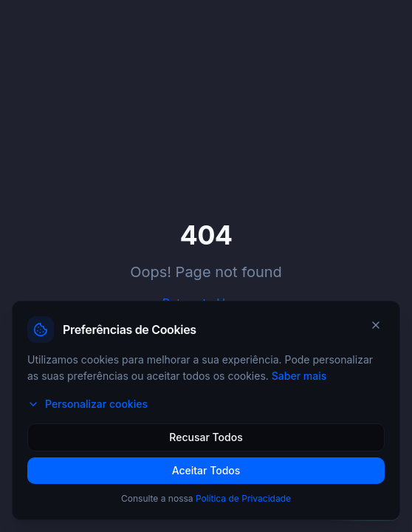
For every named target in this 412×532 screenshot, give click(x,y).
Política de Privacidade (243, 498)
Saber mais (299, 376)
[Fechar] (376, 325)
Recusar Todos (206, 437)
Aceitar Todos (206, 470)
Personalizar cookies (87, 404)
